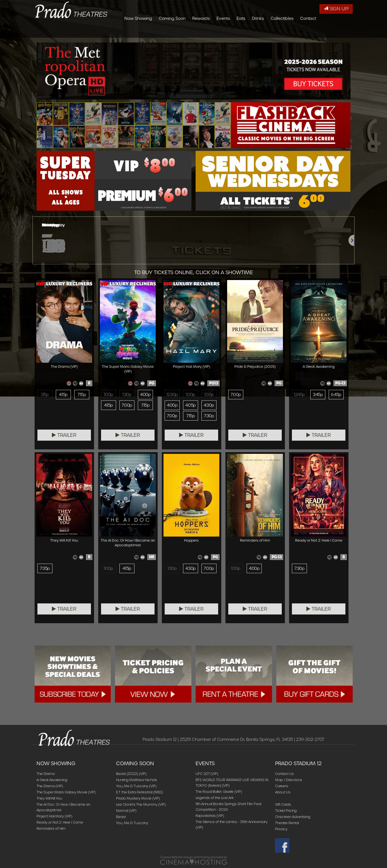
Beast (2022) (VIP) (131, 774)
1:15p (45, 395)
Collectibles (315, 32)
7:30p (209, 416)
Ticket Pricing (286, 811)
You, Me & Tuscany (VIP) (136, 786)
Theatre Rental (287, 823)
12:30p (172, 395)
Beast (121, 817)
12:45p (299, 395)
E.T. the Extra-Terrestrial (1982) (140, 792)
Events (256, 32)
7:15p (82, 395)
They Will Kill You (49, 798)
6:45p (336, 395)
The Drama (46, 774)
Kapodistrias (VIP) (210, 816)
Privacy (281, 829)
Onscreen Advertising (293, 817)
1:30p (127, 395)
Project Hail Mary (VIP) (54, 816)
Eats (274, 32)
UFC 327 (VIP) (207, 774)
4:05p (190, 405)
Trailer (64, 435)
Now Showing (171, 32)
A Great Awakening (52, 780)
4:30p (209, 405)
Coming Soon (205, 32)
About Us (283, 792)
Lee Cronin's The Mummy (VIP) (141, 804)
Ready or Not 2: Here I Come (60, 822)
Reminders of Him (51, 828)
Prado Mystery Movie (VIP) (138, 798)
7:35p (45, 568)
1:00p (108, 395)
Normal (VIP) (126, 811)
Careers (282, 786)
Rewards (234, 32)
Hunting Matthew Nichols (137, 780)
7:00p (127, 405)
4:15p (63, 395)
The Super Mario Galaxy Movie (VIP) (66, 792)
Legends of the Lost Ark (215, 798)
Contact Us (284, 774)
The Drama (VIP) (50, 786)
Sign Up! (336, 9)
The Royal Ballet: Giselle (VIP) (219, 792)
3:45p (318, 395)
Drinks (291, 32)
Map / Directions (289, 780)
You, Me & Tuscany (132, 823)
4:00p (145, 395)
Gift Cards (283, 804)
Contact (341, 32)
